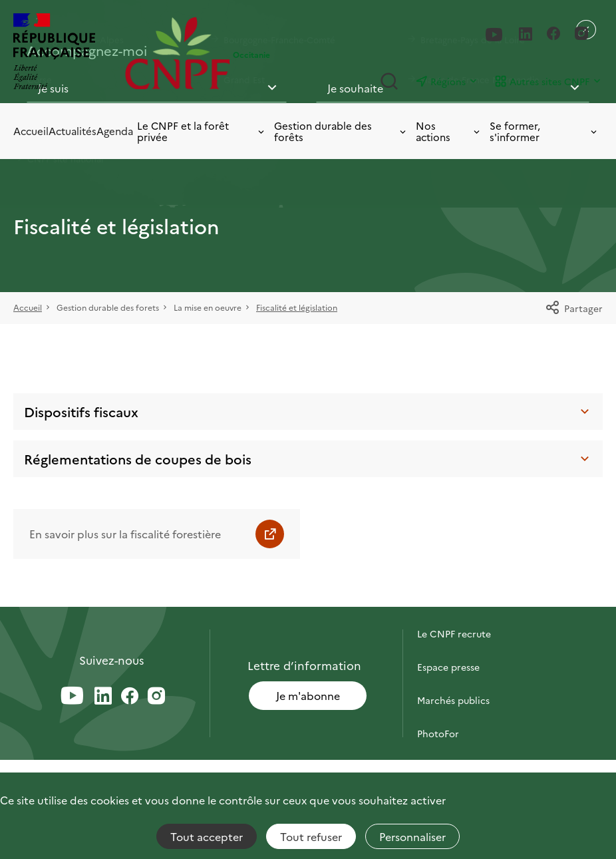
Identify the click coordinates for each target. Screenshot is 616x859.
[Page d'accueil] (178, 53)
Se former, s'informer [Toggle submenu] (544, 131)
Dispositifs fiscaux (308, 411)
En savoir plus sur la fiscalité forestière (125, 534)
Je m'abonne (308, 695)
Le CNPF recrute (454, 633)
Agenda (115, 131)
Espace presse (448, 667)
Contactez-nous (453, 600)
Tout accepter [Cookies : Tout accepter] (207, 836)
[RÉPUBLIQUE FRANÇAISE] (66, 53)
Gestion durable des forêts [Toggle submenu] (341, 131)
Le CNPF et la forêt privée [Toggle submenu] (202, 131)
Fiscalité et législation (297, 307)
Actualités (73, 131)
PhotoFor (438, 733)
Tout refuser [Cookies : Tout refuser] (311, 836)
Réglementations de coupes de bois (308, 458)
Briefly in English (454, 767)
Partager (574, 308)
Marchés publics (453, 700)
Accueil (31, 131)
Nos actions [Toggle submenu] (449, 131)
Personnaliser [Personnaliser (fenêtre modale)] (412, 836)
